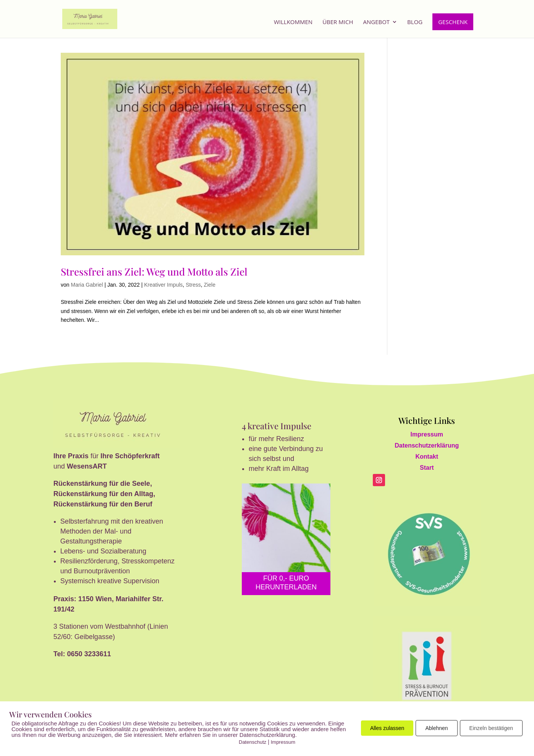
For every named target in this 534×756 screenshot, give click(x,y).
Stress (193, 285)
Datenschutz (252, 742)
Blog (415, 22)
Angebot (376, 22)
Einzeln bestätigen (491, 728)
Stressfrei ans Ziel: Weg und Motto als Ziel (154, 272)
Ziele (210, 285)
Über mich (338, 22)
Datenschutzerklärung (427, 445)
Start (427, 468)
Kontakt (427, 457)
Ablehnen (436, 728)
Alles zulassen (387, 728)
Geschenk (453, 22)
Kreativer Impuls (163, 285)
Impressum (427, 434)
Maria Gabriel (87, 285)
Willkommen (293, 22)
